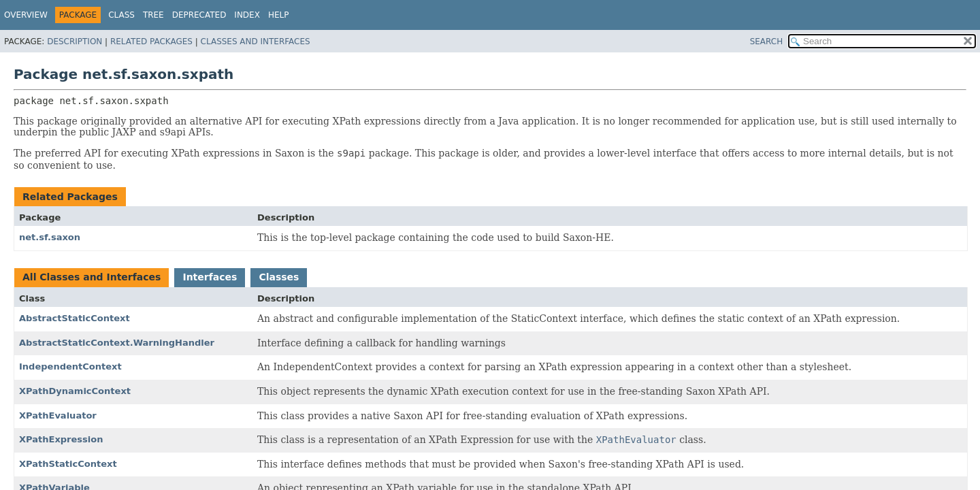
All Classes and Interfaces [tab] (92, 277)
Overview (26, 15)
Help (279, 15)
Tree (153, 15)
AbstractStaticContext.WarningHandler (117, 343)
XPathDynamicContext (75, 391)
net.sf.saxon (50, 237)
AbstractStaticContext (75, 318)
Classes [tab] (279, 277)
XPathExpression (61, 439)
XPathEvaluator (58, 415)
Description (75, 42)
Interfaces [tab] (210, 277)
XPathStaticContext (68, 464)
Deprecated (199, 15)
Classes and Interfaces (256, 42)
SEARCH (767, 42)
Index (247, 15)
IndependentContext (70, 366)
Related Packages (151, 42)
